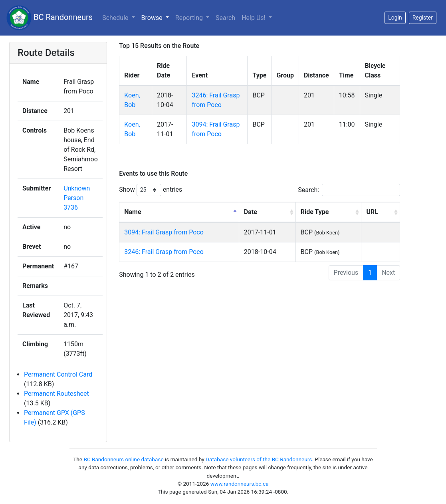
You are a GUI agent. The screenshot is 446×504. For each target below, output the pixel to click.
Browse (153, 18)
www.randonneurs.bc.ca (240, 484)
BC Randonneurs (50, 18)
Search (225, 18)
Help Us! (254, 18)
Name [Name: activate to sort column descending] (133, 212)
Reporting (190, 18)
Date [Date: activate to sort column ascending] (251, 212)
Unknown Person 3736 (77, 198)
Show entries (151, 190)
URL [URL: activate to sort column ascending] (372, 212)
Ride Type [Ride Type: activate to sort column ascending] (315, 212)
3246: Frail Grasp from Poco (164, 252)
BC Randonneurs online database (123, 459)
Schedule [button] (116, 18)
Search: (349, 190)
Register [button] (423, 18)
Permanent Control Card (58, 374)
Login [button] (395, 18)
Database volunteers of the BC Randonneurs (259, 459)
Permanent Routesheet (56, 394)
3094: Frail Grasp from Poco (164, 232)
